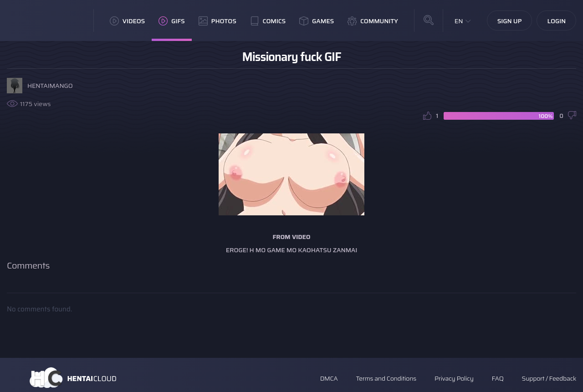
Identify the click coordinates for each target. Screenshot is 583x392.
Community (373, 21)
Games (317, 21)
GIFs (172, 21)
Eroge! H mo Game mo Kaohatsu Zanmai (291, 250)
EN (459, 21)
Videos (127, 21)
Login (556, 21)
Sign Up (510, 21)
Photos (217, 21)
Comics (268, 21)
